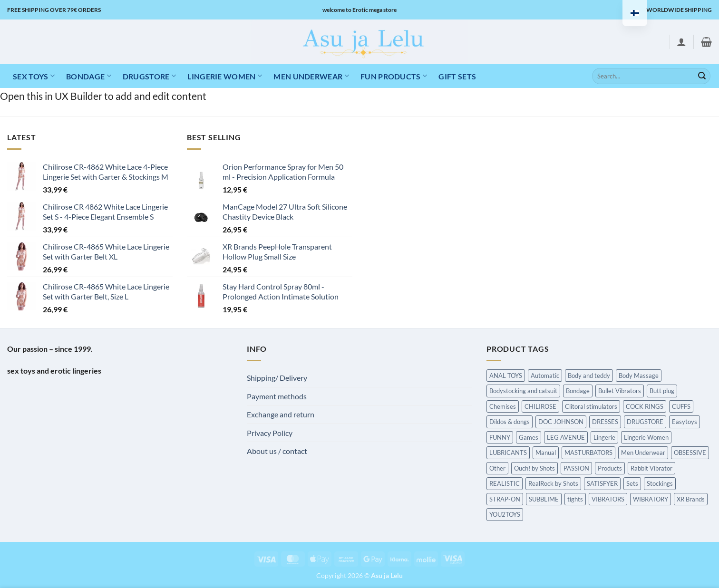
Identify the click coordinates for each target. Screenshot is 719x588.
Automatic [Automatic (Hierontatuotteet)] (545, 376)
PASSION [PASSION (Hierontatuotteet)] (576, 468)
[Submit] (702, 76)
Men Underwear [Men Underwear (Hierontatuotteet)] (643, 453)
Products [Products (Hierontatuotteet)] (610, 468)
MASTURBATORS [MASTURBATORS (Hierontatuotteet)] (588, 453)
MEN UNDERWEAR (311, 76)
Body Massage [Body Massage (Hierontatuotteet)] (639, 376)
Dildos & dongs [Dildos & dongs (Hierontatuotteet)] (510, 422)
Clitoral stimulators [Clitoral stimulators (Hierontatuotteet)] (591, 406)
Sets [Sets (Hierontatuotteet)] (632, 483)
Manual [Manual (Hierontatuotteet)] (546, 453)
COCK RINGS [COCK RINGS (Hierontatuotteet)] (645, 406)
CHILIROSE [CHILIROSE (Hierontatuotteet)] (540, 406)
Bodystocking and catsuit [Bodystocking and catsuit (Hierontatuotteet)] (523, 391)
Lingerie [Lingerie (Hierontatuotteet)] (604, 437)
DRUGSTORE (149, 76)
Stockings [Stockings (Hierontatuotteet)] (660, 483)
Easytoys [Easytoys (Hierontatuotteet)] (685, 422)
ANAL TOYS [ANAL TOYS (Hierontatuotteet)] (506, 376)
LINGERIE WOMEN (225, 76)
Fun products (394, 76)
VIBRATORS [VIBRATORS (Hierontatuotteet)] (608, 499)
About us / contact (277, 451)
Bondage (89, 76)
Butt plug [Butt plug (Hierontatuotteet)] (662, 391)
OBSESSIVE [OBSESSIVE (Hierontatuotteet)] (690, 453)
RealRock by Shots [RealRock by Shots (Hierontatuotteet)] (553, 483)
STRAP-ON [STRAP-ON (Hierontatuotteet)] (505, 499)
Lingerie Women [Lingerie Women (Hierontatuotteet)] (646, 437)
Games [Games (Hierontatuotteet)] (529, 437)
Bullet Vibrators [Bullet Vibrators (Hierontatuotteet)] (620, 391)
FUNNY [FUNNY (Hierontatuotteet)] (500, 437)
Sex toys (34, 76)
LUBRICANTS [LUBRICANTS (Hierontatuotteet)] (508, 453)
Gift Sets (457, 76)
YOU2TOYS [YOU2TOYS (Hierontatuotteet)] (505, 514)
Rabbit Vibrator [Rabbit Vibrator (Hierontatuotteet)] (651, 468)
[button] (681, 42)
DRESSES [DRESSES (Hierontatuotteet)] (605, 422)
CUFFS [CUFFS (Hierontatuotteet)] (681, 406)
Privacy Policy (270, 433)
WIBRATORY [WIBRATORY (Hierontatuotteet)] (651, 499)
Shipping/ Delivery (277, 378)
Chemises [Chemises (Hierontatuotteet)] (503, 406)
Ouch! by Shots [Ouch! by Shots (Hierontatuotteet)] (534, 468)
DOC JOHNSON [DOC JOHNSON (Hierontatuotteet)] (561, 422)
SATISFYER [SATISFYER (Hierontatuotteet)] (602, 483)
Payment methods (277, 396)
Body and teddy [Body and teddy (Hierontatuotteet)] (589, 376)
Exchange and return (281, 414)
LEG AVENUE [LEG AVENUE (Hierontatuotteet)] (566, 437)
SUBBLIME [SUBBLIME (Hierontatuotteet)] (544, 499)
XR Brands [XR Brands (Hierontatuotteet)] (691, 499)
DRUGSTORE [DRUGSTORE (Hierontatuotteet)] (645, 422)
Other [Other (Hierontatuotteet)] (497, 468)
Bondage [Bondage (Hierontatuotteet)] (578, 391)
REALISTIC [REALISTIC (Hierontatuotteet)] (505, 483)
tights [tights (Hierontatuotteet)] (575, 499)
